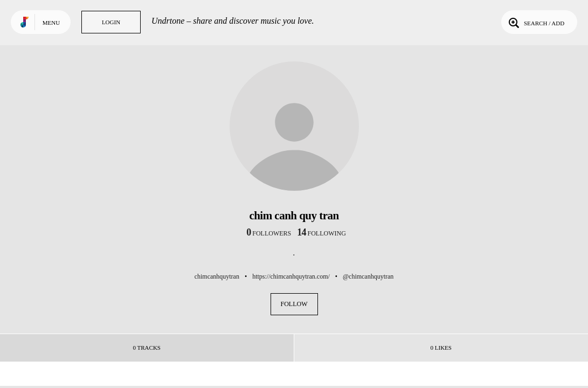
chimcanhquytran (217, 276)
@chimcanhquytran (368, 276)
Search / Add (535, 22)
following (321, 233)
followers (269, 233)
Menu (51, 23)
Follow (294, 304)
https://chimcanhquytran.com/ (291, 276)
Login (111, 22)
